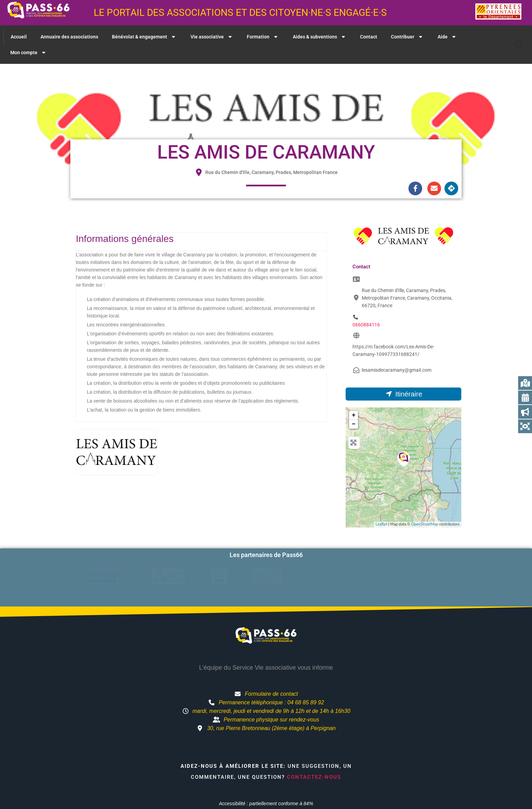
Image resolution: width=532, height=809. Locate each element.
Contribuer (407, 37)
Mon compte (29, 53)
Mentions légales (335, 805)
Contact (369, 37)
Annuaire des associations (69, 37)
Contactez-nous (314, 766)
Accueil (19, 37)
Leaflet (381, 524)
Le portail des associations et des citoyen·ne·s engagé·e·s (240, 13)
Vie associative (212, 37)
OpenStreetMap (425, 524)
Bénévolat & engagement (144, 37)
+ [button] (354, 415)
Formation (263, 37)
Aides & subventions (320, 37)
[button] (519, 45)
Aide (447, 37)
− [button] (354, 424)
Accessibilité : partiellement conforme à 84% (266, 793)
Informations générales (125, 239)
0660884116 (366, 325)
